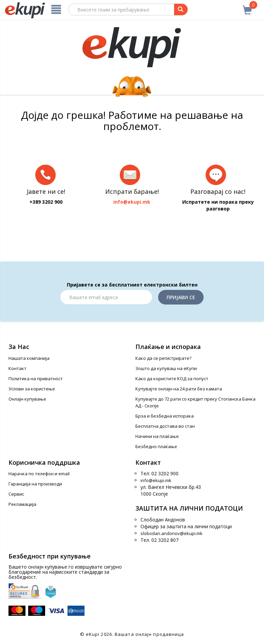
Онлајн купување (27, 399)
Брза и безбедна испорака (165, 416)
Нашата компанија (29, 358)
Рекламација (22, 504)
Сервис (16, 494)
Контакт (17, 368)
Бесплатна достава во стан (165, 426)
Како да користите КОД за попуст (172, 379)
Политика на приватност (36, 379)
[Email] (106, 297)
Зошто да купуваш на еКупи (166, 368)
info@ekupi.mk (156, 480)
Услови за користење (32, 389)
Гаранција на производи (35, 484)
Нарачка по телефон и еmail (39, 474)
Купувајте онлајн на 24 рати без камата (179, 389)
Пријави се (181, 297)
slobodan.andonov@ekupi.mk (172, 533)
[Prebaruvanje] (181, 10)
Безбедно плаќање (156, 446)
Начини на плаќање (157, 436)
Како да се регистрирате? (163, 358)
